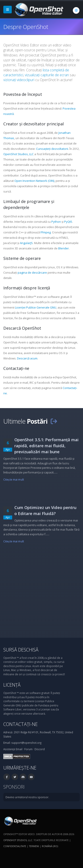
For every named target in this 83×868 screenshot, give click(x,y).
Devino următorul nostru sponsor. (27, 797)
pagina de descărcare (32, 273)
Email (19, 749)
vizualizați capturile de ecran (47, 75)
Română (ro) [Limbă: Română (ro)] (50, 846)
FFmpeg (46, 232)
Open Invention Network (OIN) (34, 181)
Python (56, 222)
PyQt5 (68, 222)
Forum (28, 749)
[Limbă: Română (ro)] (76, 10)
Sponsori (14, 787)
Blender (64, 248)
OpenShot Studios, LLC (18, 154)
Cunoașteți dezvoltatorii (52, 149)
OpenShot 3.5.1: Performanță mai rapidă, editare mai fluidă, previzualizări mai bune (46, 446)
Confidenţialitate (15, 846)
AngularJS (26, 243)
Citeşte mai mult (14, 479)
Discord (40, 749)
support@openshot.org (26, 743)
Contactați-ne (20, 724)
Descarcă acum (27, 358)
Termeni (34, 846)
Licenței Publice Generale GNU (36, 307)
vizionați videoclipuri (19, 80)
